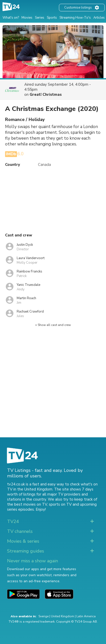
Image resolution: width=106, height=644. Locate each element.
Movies (27, 18)
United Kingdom (62, 616)
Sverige (44, 616)
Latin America (86, 616)
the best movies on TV (27, 504)
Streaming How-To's (75, 18)
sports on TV (60, 504)
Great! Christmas (46, 95)
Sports (52, 18)
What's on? (11, 18)
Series (40, 18)
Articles (99, 18)
